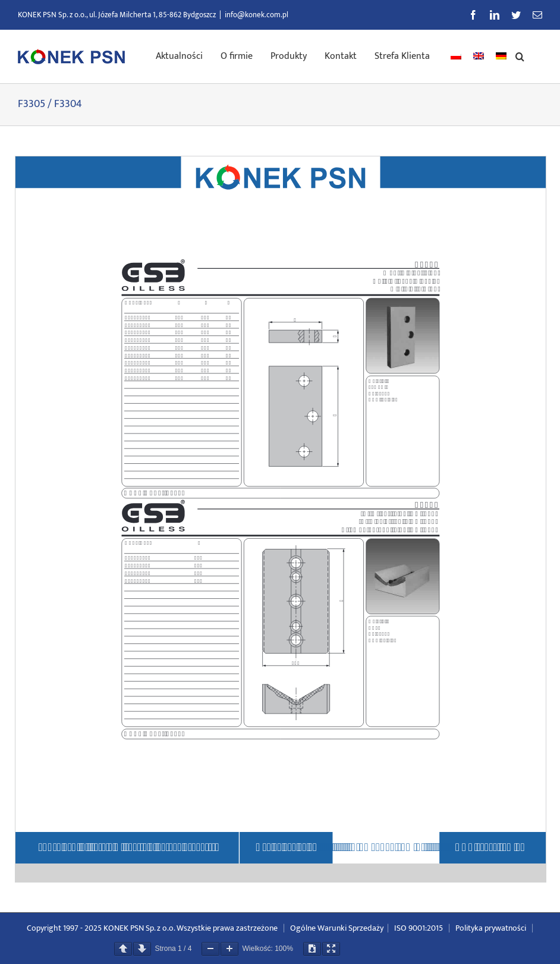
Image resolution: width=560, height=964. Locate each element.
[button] (520, 55)
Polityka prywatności (491, 928)
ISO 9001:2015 (419, 928)
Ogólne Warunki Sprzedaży (337, 928)
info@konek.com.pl (257, 15)
